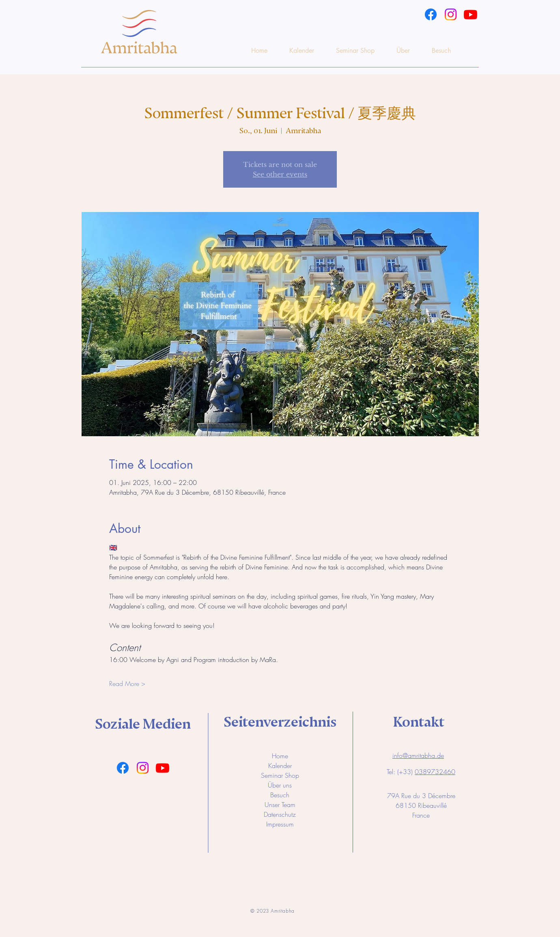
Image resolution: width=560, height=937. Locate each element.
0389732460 (435, 772)
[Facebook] (431, 14)
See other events (280, 174)
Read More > (127, 684)
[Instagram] (451, 14)
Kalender (280, 766)
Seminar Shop (280, 775)
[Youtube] (471, 14)
